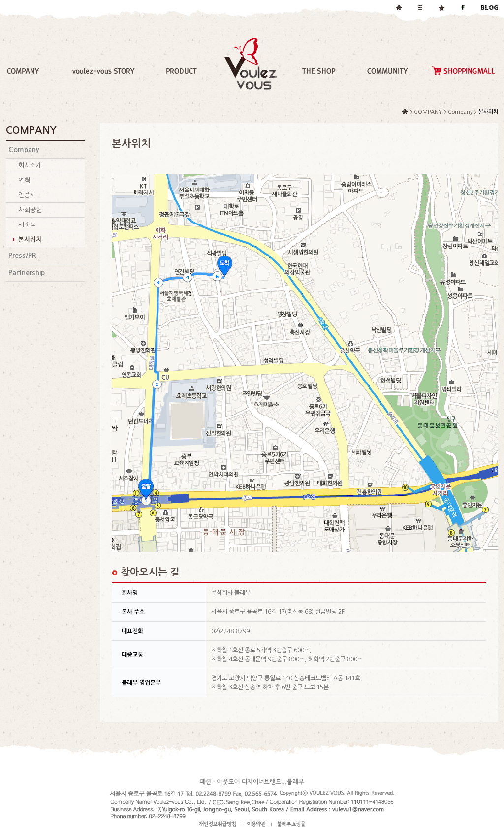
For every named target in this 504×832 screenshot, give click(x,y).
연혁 (24, 180)
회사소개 (30, 166)
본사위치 (30, 240)
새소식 (27, 225)
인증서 (27, 195)
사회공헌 (30, 210)
